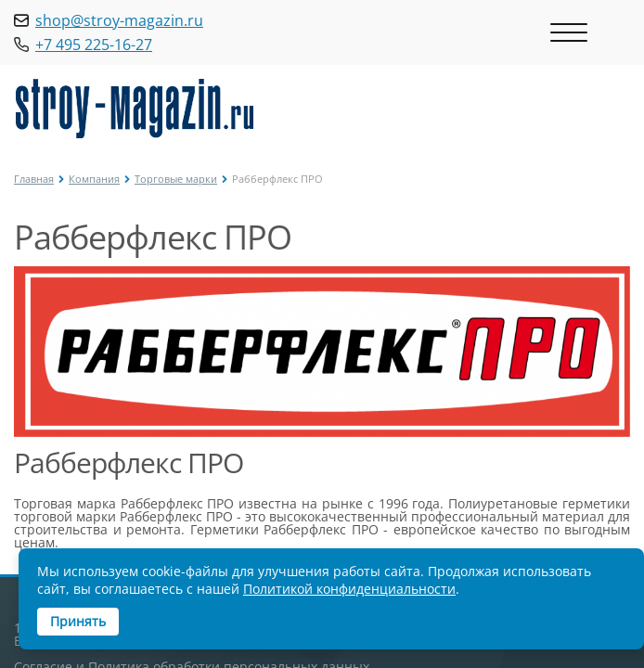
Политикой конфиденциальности (349, 589)
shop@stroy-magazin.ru (119, 20)
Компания (94, 179)
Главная (34, 179)
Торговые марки (176, 179)
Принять (78, 621)
